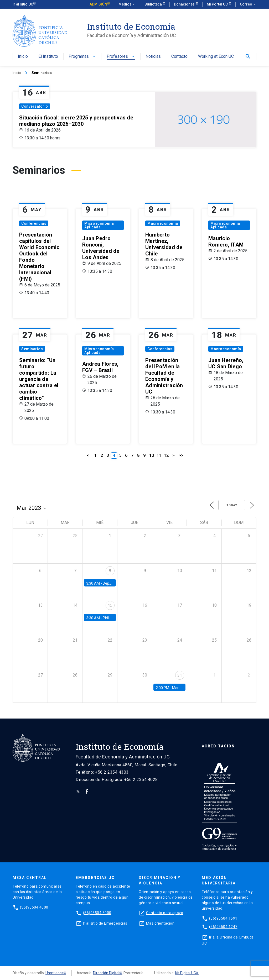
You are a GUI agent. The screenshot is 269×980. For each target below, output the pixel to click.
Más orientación (160, 923)
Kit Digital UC (186, 973)
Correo (248, 4)
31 (180, 675)
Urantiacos (54, 973)
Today (232, 505)
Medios (127, 4)
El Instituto (48, 57)
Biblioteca (154, 4)
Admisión (98, 4)
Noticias (153, 57)
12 (166, 455)
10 (152, 455)
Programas (82, 57)
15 (110, 606)
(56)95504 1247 (223, 927)
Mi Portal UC (218, 4)
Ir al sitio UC (23, 4)
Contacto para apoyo (165, 913)
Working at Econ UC (216, 57)
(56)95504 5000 (97, 913)
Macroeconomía (163, 223)
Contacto (179, 57)
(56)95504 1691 (223, 918)
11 (159, 455)
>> (181, 455)
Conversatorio (35, 106)
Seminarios (32, 349)
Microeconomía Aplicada (99, 225)
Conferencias (34, 223)
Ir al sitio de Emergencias (105, 923)
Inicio (23, 57)
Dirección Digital (106, 973)
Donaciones (185, 4)
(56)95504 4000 (34, 907)
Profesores (121, 57)
